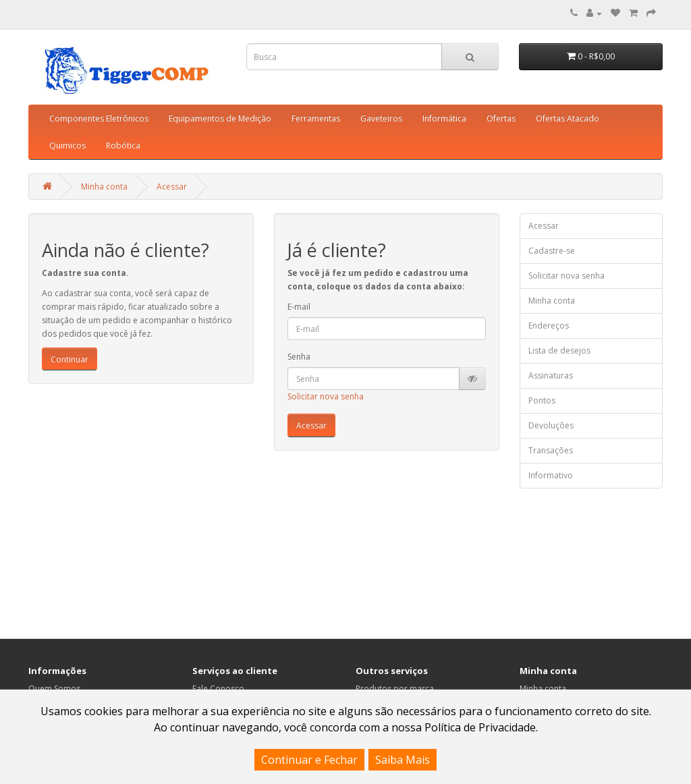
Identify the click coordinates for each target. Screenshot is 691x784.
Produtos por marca (395, 689)
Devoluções (551, 425)
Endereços (549, 326)
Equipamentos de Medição (220, 118)
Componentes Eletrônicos (99, 118)
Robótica (123, 145)
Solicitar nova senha (326, 396)
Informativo (551, 475)
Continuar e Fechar (309, 760)
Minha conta (104, 187)
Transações (551, 450)
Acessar (172, 187)
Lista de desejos (559, 351)
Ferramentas (316, 118)
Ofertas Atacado (568, 118)
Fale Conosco (218, 689)
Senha (299, 357)
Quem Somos (54, 689)
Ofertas (501, 118)
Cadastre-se (552, 251)
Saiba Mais (403, 760)
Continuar (70, 359)
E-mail (299, 307)
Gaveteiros (381, 118)
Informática (444, 118)
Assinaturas (551, 375)
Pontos (542, 400)
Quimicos (67, 145)
